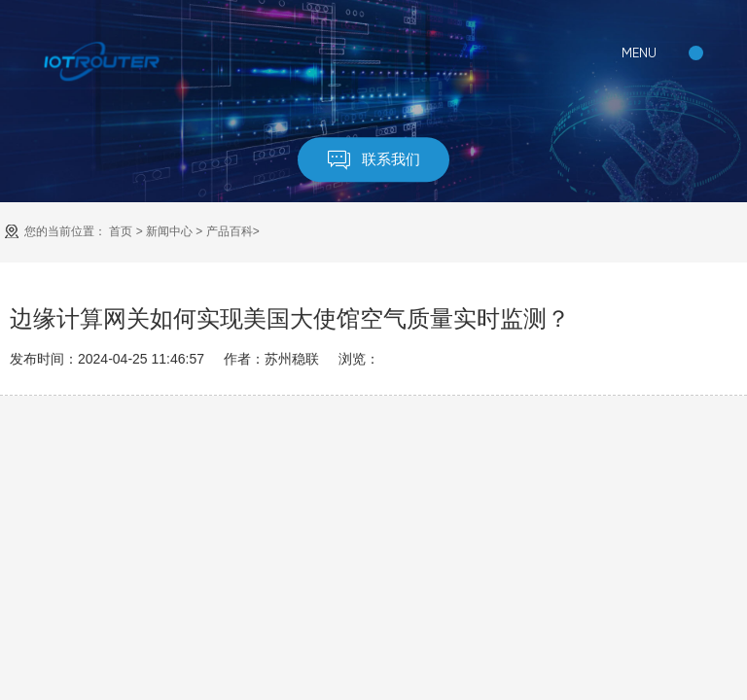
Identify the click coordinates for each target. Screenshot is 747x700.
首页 (121, 231)
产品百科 (230, 231)
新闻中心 (169, 231)
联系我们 (374, 161)
